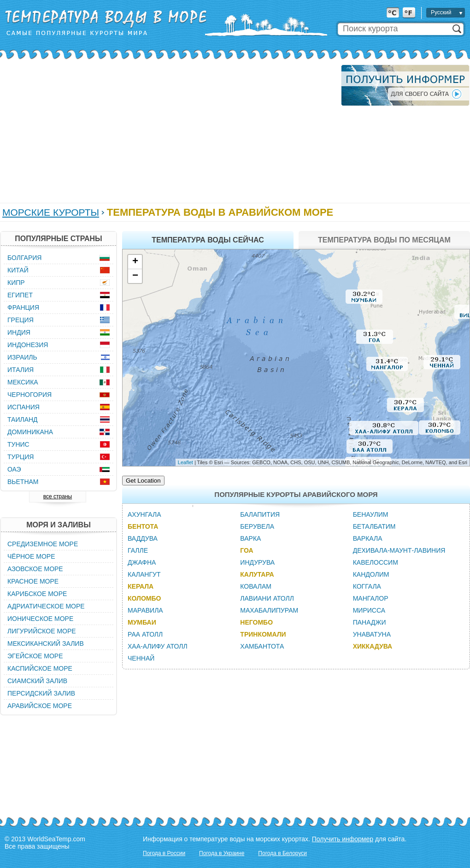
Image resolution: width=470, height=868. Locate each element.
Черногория (29, 395)
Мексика (23, 382)
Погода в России (164, 853)
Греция (21, 320)
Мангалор (371, 598)
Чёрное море (31, 556)
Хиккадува (373, 646)
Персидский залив (41, 693)
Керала (141, 586)
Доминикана (30, 432)
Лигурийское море (42, 631)
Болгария (24, 258)
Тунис (18, 444)
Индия (19, 332)
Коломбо (144, 598)
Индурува (257, 562)
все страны (58, 496)
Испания (23, 407)
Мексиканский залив (46, 644)
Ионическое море (40, 619)
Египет (20, 295)
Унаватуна (372, 634)
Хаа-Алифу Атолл (158, 646)
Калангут (144, 574)
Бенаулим (371, 514)
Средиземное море (43, 544)
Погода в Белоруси (282, 853)
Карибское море (37, 594)
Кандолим (371, 574)
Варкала (368, 538)
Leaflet (185, 462)
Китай (18, 270)
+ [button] (135, 262)
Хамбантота (262, 646)
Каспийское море (40, 668)
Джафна (142, 562)
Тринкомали (263, 634)
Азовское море (35, 569)
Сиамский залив (37, 681)
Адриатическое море (46, 606)
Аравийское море (40, 706)
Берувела (257, 526)
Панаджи (370, 622)
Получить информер (343, 839)
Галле (138, 550)
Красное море (33, 581)
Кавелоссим (376, 562)
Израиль (22, 357)
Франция (23, 307)
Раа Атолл (145, 634)
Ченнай (141, 658)
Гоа (247, 550)
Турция (21, 457)
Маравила (145, 610)
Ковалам (256, 586)
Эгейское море (35, 656)
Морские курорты (51, 212)
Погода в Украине (222, 853)
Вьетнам (23, 482)
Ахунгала (144, 514)
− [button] (135, 276)
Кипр (16, 283)
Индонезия (28, 345)
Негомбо (256, 622)
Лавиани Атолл (267, 598)
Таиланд (23, 419)
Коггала (367, 586)
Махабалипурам (269, 610)
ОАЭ (14, 469)
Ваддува (143, 538)
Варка (250, 538)
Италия (21, 370)
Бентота (143, 526)
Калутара (257, 574)
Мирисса (369, 610)
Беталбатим (374, 526)
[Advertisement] (167, 129)
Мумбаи (142, 622)
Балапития (260, 514)
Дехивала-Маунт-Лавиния (399, 550)
